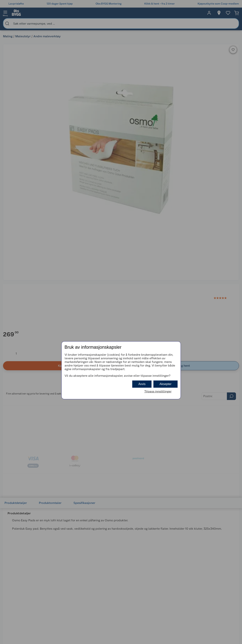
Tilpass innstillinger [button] (158, 391)
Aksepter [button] (165, 384)
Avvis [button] (142, 384)
